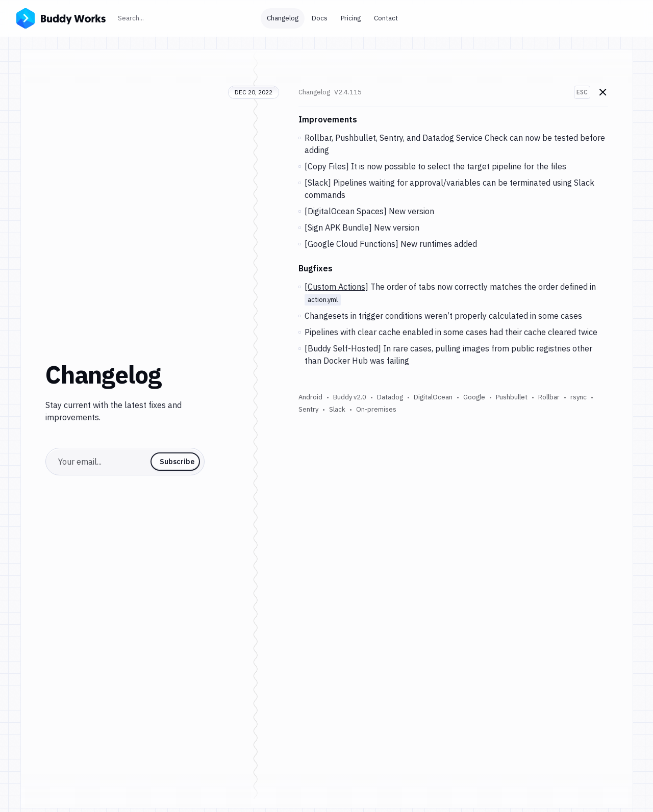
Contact (386, 18)
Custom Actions (336, 287)
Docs (320, 18)
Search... (153, 17)
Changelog (283, 18)
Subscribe (177, 462)
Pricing (351, 18)
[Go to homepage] (61, 17)
